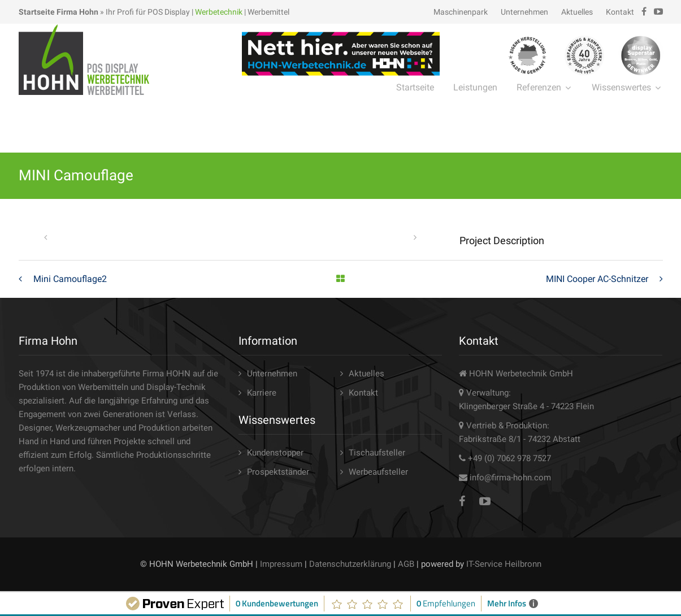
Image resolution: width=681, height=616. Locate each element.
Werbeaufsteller (378, 472)
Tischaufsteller (377, 453)
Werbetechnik (219, 12)
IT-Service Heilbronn (504, 564)
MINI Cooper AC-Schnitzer (597, 279)
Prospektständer (278, 472)
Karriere (262, 393)
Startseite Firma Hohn (58, 12)
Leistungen (475, 87)
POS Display (169, 12)
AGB (406, 564)
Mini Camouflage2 (70, 279)
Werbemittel (268, 12)
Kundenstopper (275, 453)
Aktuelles (577, 12)
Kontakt (620, 12)
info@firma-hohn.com (510, 478)
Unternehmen (524, 12)
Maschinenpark (461, 12)
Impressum (281, 564)
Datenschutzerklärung (350, 564)
